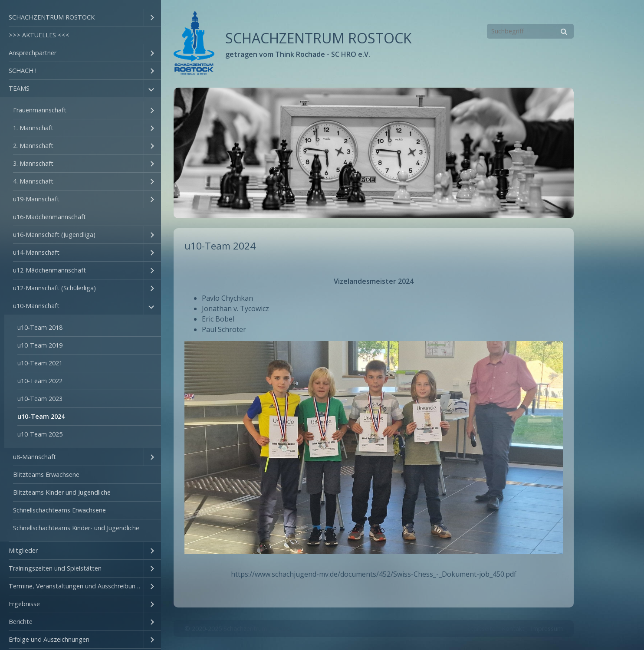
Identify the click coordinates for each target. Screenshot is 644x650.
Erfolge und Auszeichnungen (49, 639)
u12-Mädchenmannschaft (49, 270)
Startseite (481, 629)
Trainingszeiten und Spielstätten (55, 568)
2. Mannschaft (33, 146)
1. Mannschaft (33, 128)
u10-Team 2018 (40, 327)
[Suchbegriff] (530, 31)
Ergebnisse (24, 604)
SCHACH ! (23, 71)
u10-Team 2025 (40, 434)
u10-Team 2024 (41, 416)
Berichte (21, 622)
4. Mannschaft (33, 181)
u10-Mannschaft (36, 306)
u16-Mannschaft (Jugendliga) (54, 235)
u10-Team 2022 (40, 381)
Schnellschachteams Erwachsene (59, 510)
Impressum (547, 629)
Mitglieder (23, 550)
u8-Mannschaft (34, 457)
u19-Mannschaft (36, 199)
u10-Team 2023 (40, 399)
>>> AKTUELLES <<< (39, 35)
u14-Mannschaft (36, 252)
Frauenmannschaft (40, 110)
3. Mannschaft (33, 163)
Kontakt (513, 629)
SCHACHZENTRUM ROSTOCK (52, 17)
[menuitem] (80, 18)
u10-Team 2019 (40, 345)
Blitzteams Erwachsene (46, 474)
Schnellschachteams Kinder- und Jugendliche (76, 528)
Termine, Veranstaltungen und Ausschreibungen (76, 586)
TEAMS (19, 88)
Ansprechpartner (33, 53)
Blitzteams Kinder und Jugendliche (62, 492)
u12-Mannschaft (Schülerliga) (54, 288)
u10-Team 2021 (40, 363)
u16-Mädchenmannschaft (49, 217)
